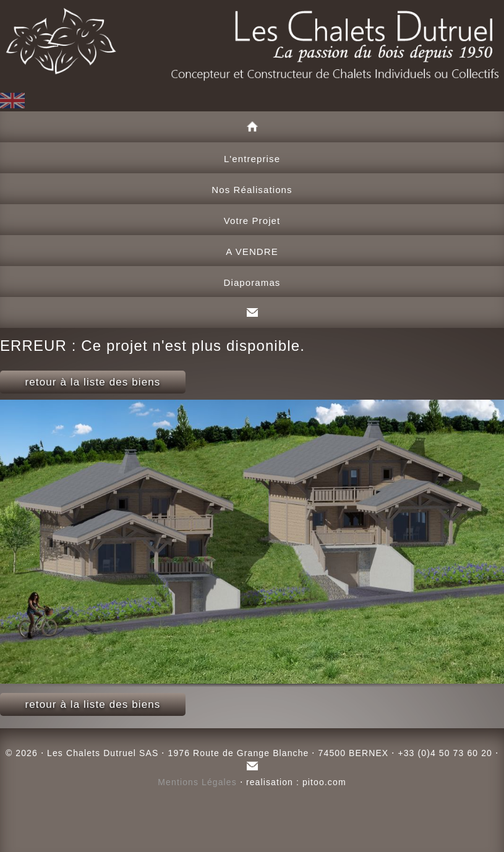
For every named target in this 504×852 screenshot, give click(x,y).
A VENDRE (252, 252)
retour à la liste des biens (93, 382)
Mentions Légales (197, 782)
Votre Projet (252, 221)
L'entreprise (252, 159)
